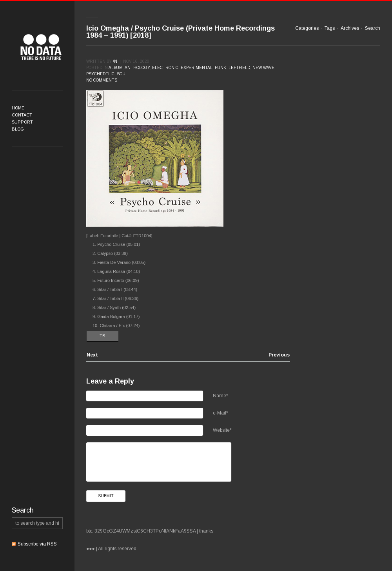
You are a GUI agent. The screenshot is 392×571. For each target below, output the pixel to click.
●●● (41, 47)
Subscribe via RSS (37, 544)
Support (22, 122)
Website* (222, 430)
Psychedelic (100, 74)
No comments (102, 80)
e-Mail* (220, 413)
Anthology (137, 68)
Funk (220, 68)
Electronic (165, 68)
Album (116, 68)
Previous (279, 355)
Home (18, 108)
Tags (330, 28)
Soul (122, 74)
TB (103, 336)
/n (115, 61)
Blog (18, 129)
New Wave (263, 68)
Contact (22, 115)
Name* (220, 396)
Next (92, 355)
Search (373, 28)
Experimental (197, 68)
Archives (350, 28)
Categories (307, 28)
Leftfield (239, 68)
